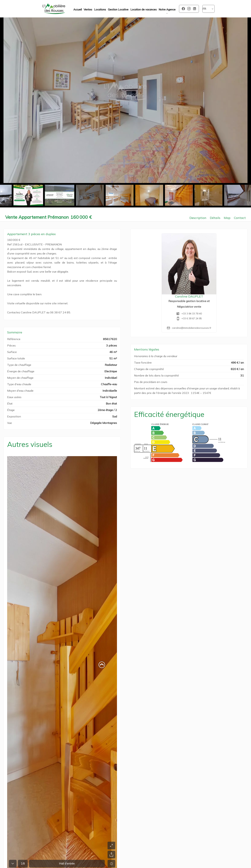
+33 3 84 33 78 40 (192, 314)
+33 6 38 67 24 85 (192, 318)
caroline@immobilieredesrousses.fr (192, 328)
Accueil (54, 9)
